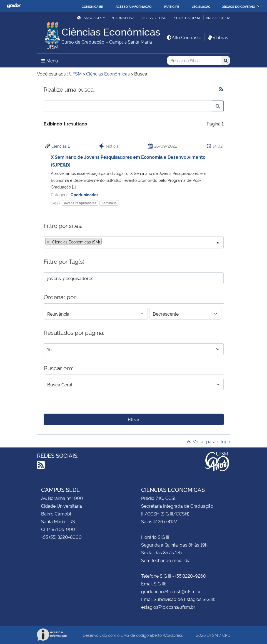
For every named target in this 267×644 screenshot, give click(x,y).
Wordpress (173, 635)
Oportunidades (84, 194)
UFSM (212, 635)
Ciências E (61, 146)
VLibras (218, 37)
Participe (172, 6)
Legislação (201, 6)
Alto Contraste (184, 37)
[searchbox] (105, 242)
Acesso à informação (133, 6)
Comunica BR (92, 6)
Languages (90, 18)
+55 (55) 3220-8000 (61, 537)
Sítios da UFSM (187, 18)
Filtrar (134, 419)
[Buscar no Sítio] (194, 61)
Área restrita (218, 18)
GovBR (14, 6)
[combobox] (134, 242)
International (123, 18)
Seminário (109, 203)
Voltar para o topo (209, 441)
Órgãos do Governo (238, 6)
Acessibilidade (155, 18)
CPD (226, 635)
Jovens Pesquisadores (80, 203)
